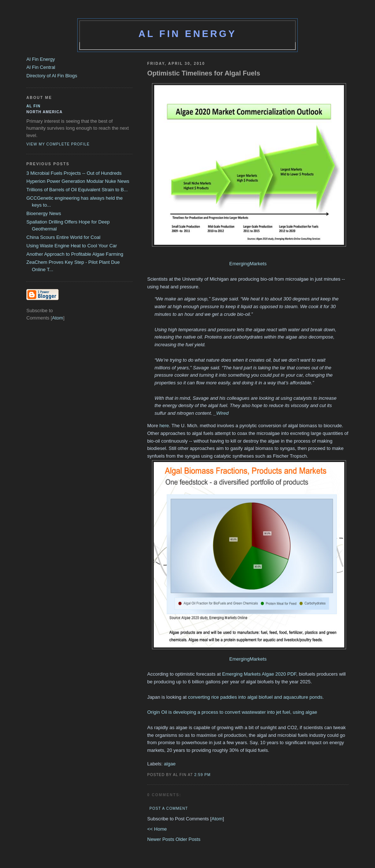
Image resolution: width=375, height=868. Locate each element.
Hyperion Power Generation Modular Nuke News (78, 181)
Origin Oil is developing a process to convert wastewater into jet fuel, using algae (232, 712)
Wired (222, 413)
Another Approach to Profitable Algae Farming (75, 254)
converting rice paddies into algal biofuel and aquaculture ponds (255, 697)
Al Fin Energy (187, 34)
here (164, 426)
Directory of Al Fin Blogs (52, 76)
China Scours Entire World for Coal (63, 237)
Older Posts (188, 839)
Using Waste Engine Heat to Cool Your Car (72, 246)
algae (170, 764)
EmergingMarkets (248, 264)
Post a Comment (169, 808)
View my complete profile (58, 144)
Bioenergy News (44, 213)
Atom (217, 819)
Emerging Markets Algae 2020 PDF (259, 674)
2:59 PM (203, 775)
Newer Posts (161, 839)
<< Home (157, 829)
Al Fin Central (41, 67)
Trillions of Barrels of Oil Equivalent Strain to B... (77, 190)
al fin (34, 106)
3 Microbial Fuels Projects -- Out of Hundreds (74, 173)
